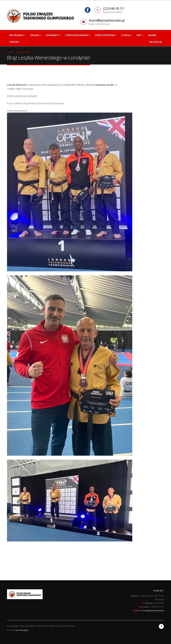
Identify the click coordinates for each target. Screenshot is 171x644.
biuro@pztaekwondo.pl (107, 20)
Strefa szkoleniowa (77, 35)
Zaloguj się (155, 42)
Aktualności (16, 35)
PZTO (10, 52)
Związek (35, 35)
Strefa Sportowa (105, 35)
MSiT (139, 35)
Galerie (152, 35)
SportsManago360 (22, 630)
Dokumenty (52, 35)
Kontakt (15, 42)
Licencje (126, 35)
